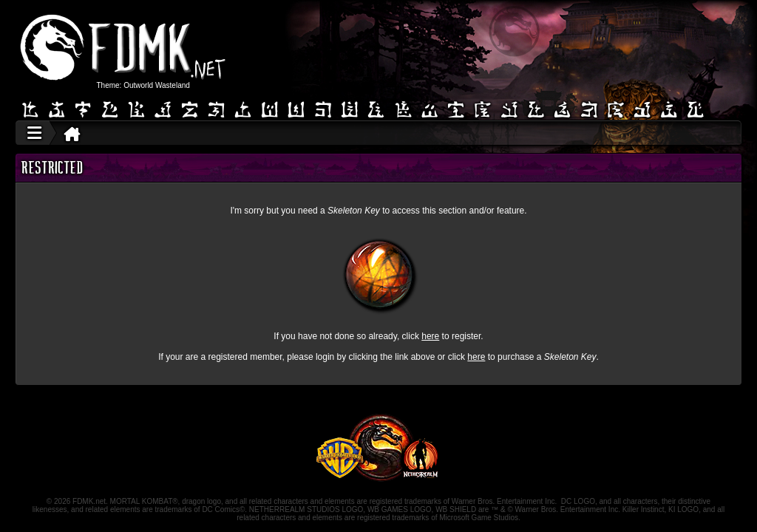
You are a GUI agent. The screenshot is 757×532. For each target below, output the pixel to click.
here (430, 336)
